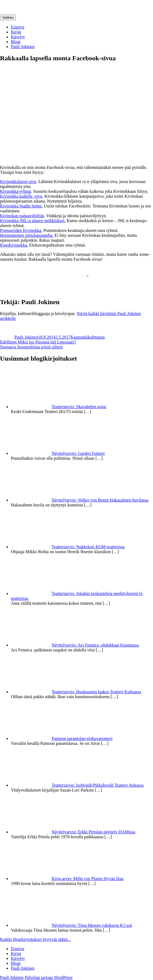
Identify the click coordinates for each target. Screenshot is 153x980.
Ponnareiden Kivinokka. (21, 230)
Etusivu (18, 27)
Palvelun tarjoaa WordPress (49, 977)
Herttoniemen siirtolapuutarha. (27, 235)
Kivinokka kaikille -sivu (21, 196)
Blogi (16, 42)
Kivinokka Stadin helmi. (21, 206)
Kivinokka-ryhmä (15, 191)
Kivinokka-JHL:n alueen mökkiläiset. (33, 221)
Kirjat (16, 32)
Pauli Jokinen (23, 47)
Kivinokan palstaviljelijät (22, 216)
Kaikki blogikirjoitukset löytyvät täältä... (35, 939)
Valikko (8, 18)
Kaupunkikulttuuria (88, 337)
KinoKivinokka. (14, 245)
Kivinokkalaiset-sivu (18, 182)
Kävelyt (18, 37)
